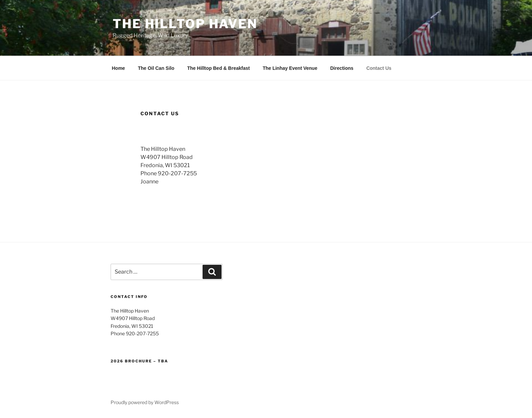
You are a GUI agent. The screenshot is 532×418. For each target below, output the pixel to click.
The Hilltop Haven (185, 24)
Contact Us (379, 68)
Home (119, 68)
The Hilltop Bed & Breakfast (218, 68)
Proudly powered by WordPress (145, 402)
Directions (342, 68)
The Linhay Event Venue (290, 68)
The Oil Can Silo (156, 68)
